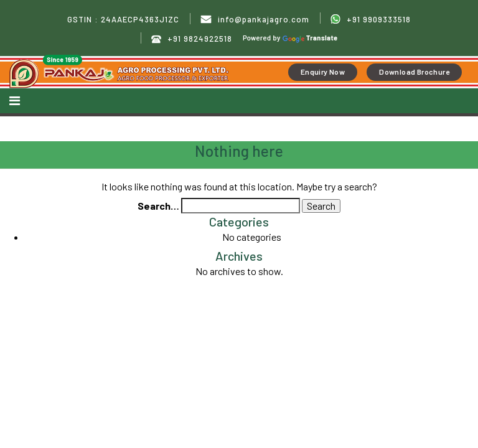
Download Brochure (414, 72)
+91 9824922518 (192, 39)
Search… (158, 206)
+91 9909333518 (371, 19)
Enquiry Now (323, 72)
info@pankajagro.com (255, 20)
